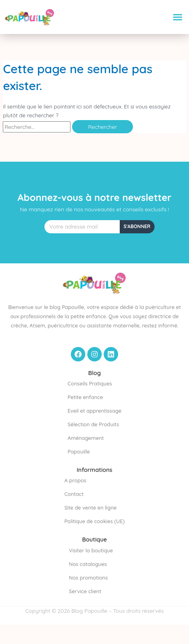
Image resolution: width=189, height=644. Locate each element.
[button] (178, 17)
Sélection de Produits (93, 424)
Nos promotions (88, 578)
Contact (74, 494)
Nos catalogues (88, 564)
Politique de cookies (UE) (95, 521)
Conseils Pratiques (90, 383)
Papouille (79, 451)
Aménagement (86, 438)
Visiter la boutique (91, 550)
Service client (85, 591)
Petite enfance (85, 397)
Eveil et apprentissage (94, 411)
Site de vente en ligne (91, 508)
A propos (75, 480)
